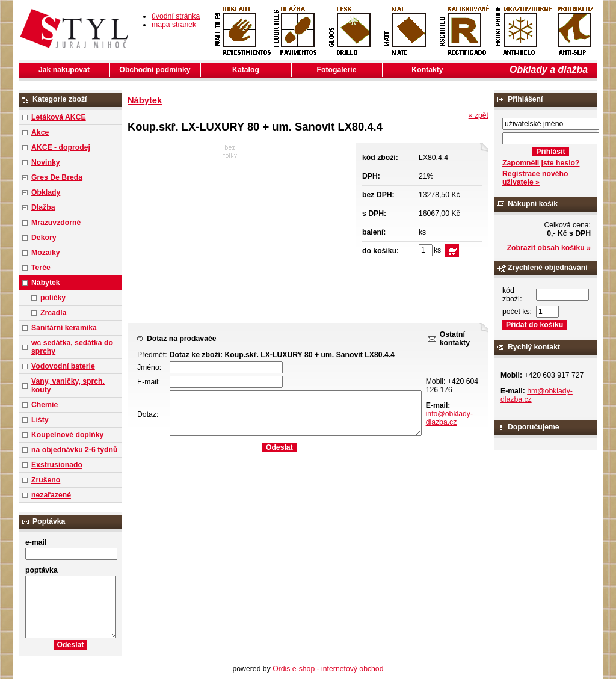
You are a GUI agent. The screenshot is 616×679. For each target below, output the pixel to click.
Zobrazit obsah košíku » (549, 248)
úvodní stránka (176, 16)
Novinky (46, 162)
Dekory (44, 238)
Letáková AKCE (59, 117)
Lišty (40, 420)
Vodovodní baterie (63, 366)
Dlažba (43, 207)
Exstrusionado (57, 465)
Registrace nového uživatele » (535, 178)
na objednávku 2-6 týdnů (74, 450)
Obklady (46, 192)
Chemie (45, 405)
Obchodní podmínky (155, 70)
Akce (40, 132)
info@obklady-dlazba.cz (449, 418)
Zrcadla (54, 313)
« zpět (479, 115)
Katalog (246, 70)
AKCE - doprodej (61, 147)
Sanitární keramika (64, 328)
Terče (41, 268)
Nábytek (46, 283)
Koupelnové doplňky (67, 435)
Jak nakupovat (64, 70)
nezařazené (51, 495)
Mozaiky (46, 253)
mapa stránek (174, 25)
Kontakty (427, 70)
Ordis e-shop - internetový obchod (328, 669)
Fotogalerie (337, 70)
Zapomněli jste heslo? (541, 163)
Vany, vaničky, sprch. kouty (68, 386)
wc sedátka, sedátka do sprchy (72, 347)
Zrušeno (46, 480)
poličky (53, 298)
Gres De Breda (57, 177)
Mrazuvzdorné (56, 223)
